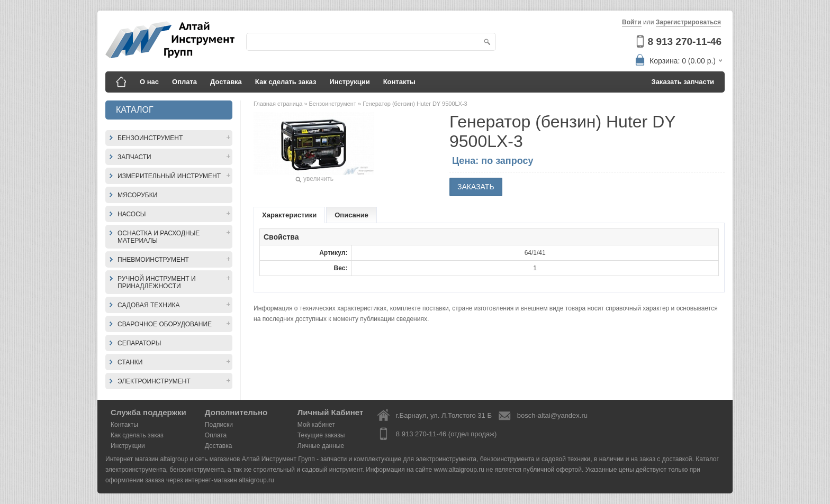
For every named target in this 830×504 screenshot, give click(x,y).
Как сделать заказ (286, 82)
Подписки (219, 425)
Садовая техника (149, 305)
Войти (632, 22)
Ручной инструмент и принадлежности (157, 282)
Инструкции (349, 82)
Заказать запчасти (683, 82)
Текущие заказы (321, 435)
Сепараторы (139, 343)
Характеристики (289, 215)
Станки (130, 362)
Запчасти (134, 157)
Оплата (184, 82)
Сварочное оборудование (165, 324)
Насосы (132, 214)
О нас (149, 82)
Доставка (226, 82)
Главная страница (279, 104)
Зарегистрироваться (688, 22)
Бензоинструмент (150, 138)
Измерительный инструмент (169, 176)
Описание (351, 215)
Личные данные (321, 446)
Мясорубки (137, 195)
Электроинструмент (154, 381)
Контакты (399, 82)
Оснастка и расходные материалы (159, 237)
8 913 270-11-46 (685, 42)
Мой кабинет (316, 425)
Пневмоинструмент (153, 260)
